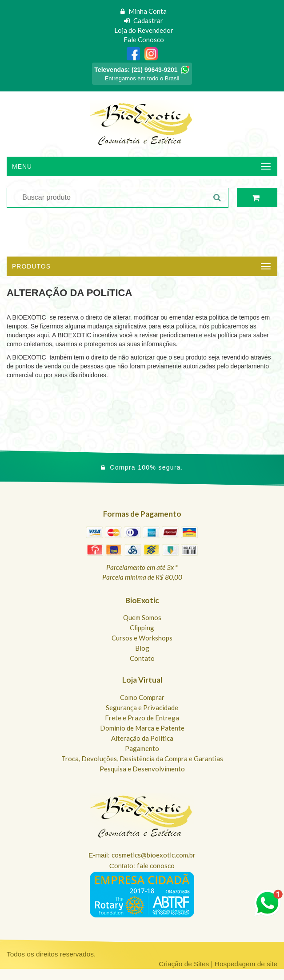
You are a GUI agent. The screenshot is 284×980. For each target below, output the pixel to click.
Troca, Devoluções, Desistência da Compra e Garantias (142, 759)
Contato (142, 658)
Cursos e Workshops (142, 638)
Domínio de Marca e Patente (142, 728)
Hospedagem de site (246, 964)
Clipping (142, 628)
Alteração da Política (142, 738)
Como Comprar (142, 697)
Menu (22, 166)
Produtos (31, 266)
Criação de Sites (184, 964)
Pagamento (142, 748)
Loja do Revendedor (144, 30)
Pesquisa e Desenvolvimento (142, 769)
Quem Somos (142, 617)
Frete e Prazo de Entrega (142, 718)
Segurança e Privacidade (142, 707)
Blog (142, 648)
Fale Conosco (144, 40)
